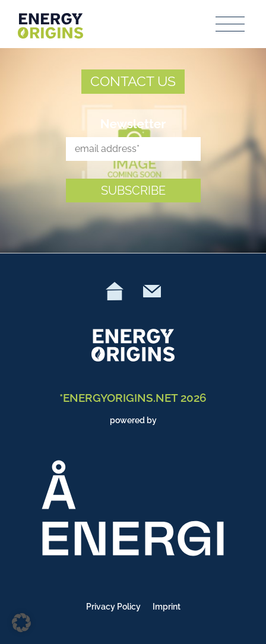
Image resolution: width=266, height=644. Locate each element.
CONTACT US (133, 81)
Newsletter (133, 124)
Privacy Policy (113, 607)
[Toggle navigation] (231, 24)
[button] (21, 623)
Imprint (167, 607)
